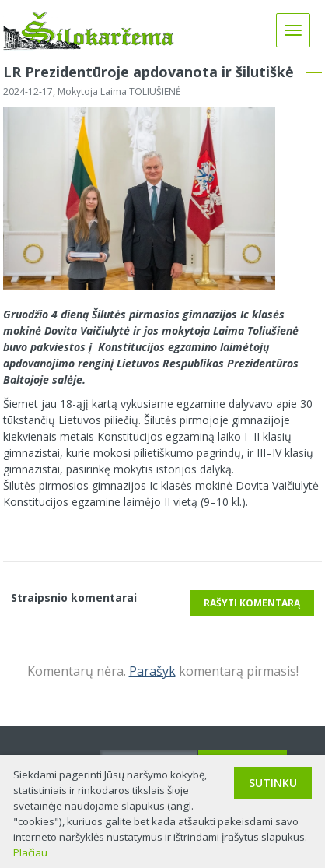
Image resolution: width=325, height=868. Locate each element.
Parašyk (152, 671)
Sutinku (273, 783)
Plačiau (30, 852)
